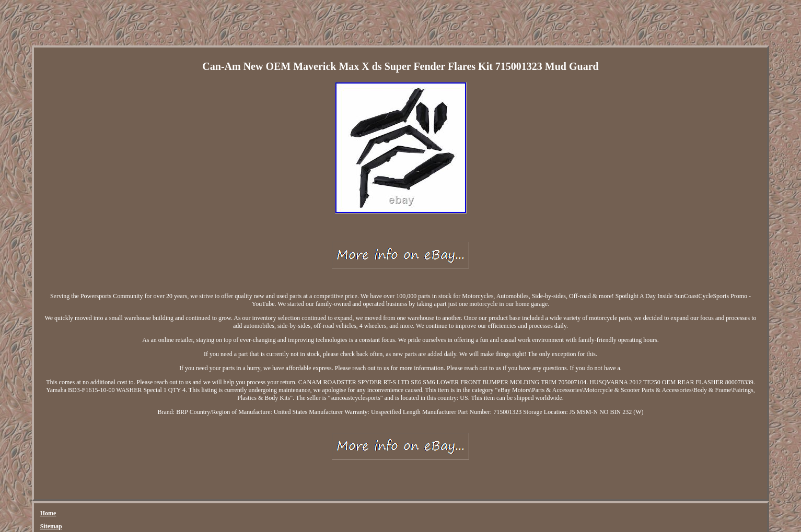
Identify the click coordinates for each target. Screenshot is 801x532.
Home (48, 513)
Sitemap (51, 526)
